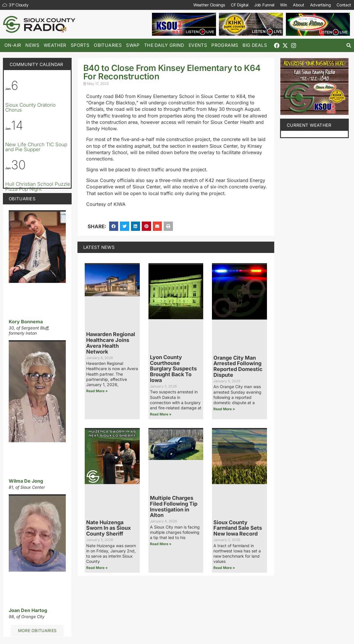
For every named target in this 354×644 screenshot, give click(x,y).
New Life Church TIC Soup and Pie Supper (36, 147)
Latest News (99, 247)
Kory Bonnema (26, 322)
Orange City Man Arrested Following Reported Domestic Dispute (238, 366)
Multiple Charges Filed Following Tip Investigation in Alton (174, 506)
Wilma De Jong (26, 481)
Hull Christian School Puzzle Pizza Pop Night (38, 187)
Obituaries (108, 45)
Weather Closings (209, 5)
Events (198, 45)
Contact (344, 5)
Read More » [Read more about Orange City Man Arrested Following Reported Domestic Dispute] (224, 409)
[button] (349, 46)
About (299, 5)
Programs (225, 45)
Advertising (320, 5)
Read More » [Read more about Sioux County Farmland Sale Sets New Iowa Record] (224, 568)
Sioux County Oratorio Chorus (30, 107)
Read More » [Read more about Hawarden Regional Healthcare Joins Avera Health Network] (97, 391)
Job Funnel (264, 5)
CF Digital (240, 5)
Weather (55, 45)
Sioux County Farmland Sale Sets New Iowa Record (238, 528)
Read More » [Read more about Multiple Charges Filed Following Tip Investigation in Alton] (161, 544)
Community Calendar (36, 64)
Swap (133, 45)
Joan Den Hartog (28, 610)
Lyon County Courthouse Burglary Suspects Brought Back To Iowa (173, 369)
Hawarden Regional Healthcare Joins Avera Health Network (111, 343)
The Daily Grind (164, 45)
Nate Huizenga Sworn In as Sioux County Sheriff (108, 528)
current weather (309, 125)
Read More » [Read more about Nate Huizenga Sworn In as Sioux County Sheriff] (97, 568)
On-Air (13, 45)
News (32, 45)
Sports (80, 45)
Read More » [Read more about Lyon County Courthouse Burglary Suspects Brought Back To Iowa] (161, 414)
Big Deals (255, 45)
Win (284, 5)
